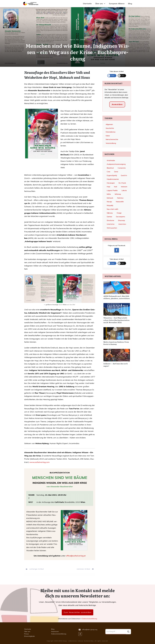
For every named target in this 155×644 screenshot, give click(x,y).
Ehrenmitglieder (30, 636)
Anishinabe (111, 160)
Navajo (109, 202)
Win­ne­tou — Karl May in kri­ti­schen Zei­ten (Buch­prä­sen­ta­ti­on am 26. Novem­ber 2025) (116, 320)
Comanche (122, 168)
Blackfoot (110, 168)
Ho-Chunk (122, 183)
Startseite (28, 629)
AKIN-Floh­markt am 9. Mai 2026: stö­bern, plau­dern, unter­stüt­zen (117, 297)
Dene (116, 172)
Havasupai (111, 183)
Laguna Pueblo (112, 190)
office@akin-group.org (90, 630)
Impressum (55, 631)
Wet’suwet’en (112, 228)
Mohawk (110, 198)
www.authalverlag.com (39, 462)
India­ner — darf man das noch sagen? (116, 365)
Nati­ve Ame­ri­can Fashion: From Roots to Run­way (116, 343)
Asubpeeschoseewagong (116, 164)
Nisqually (110, 205)
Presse (27, 634)
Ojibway (110, 213)
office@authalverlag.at (76, 556)
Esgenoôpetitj (112, 175)
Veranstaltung (111, 143)
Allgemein (109, 124)
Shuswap (121, 220)
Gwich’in (124, 175)
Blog (53, 629)
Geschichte (110, 128)
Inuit (116, 187)
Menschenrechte (112, 139)
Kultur (108, 136)
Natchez (120, 198)
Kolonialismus (111, 132)
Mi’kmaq (118, 194)
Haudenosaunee (113, 179)
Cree (108, 172)
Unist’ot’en (122, 224)
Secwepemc (121, 217)
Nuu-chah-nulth (112, 209)
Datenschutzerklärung (90, 619)
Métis (109, 194)
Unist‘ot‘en (111, 224)
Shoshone (110, 220)
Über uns (27, 631)
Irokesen (124, 187)
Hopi (108, 187)
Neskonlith (120, 202)
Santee (109, 217)
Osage (119, 213)
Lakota (124, 190)
